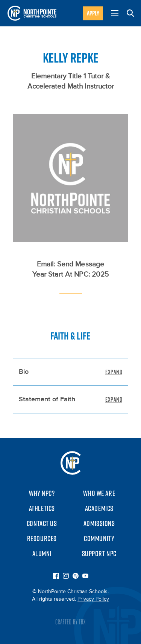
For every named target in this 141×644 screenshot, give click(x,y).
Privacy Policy (93, 599)
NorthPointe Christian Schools (71, 463)
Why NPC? (42, 493)
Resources (42, 538)
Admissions (99, 523)
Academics (99, 508)
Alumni (42, 554)
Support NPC (99, 554)
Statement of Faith (47, 399)
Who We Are (99, 493)
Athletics (42, 508)
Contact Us (42, 523)
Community (99, 538)
